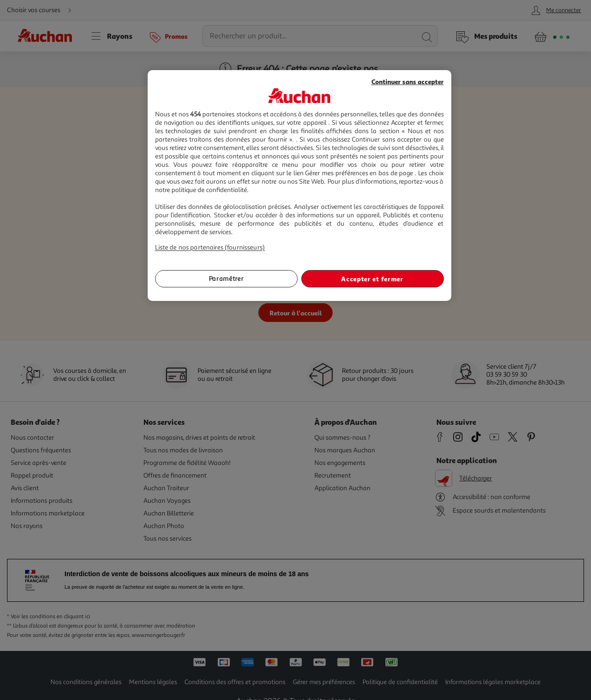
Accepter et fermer (372, 279)
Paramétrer (226, 279)
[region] (299, 186)
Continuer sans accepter (408, 82)
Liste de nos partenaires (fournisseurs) (210, 247)
